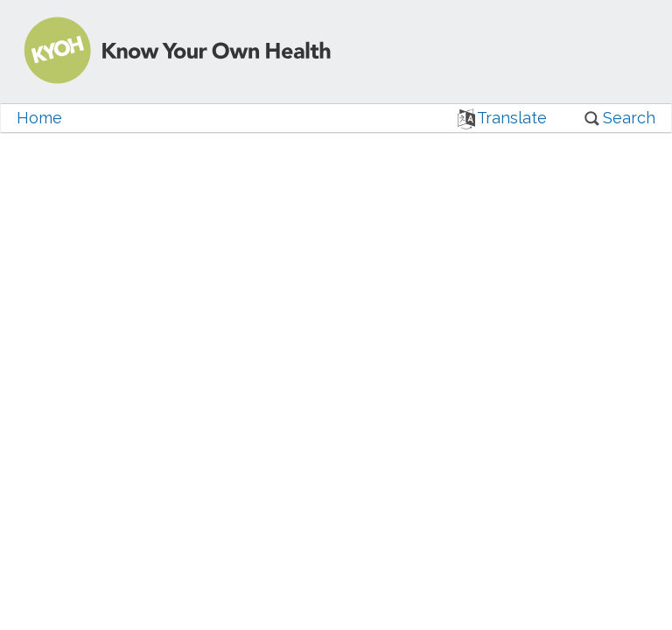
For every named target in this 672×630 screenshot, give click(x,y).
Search (619, 118)
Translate (503, 118)
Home (39, 118)
